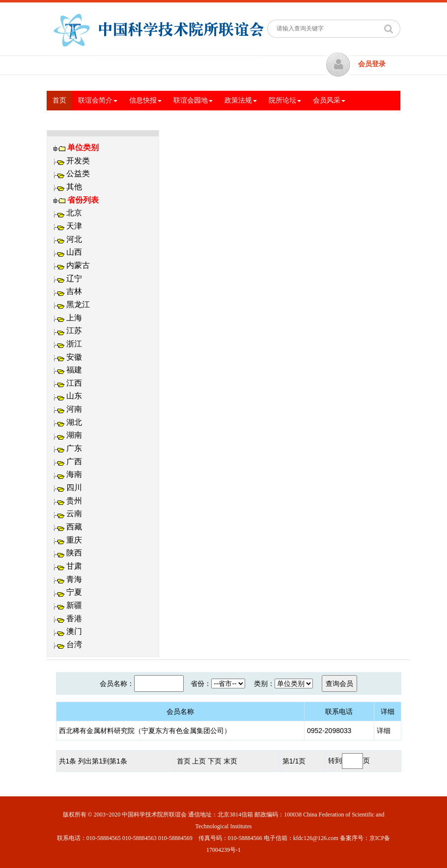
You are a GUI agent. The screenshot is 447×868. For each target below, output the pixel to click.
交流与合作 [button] (72, 120)
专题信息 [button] (120, 120)
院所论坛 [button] (285, 100)
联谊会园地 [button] (193, 100)
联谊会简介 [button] (98, 100)
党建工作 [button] (164, 120)
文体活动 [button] (208, 120)
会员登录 (372, 64)
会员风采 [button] (329, 100)
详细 (384, 731)
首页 (62, 100)
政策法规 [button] (241, 100)
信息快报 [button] (145, 100)
